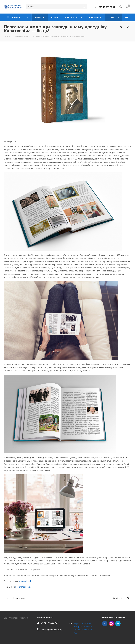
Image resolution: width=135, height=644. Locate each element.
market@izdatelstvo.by (51, 630)
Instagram (111, 624)
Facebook (105, 624)
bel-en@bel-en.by (23, 587)
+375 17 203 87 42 (106, 7)
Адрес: (77, 623)
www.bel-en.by (26, 581)
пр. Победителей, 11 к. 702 (85, 630)
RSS (128, 27)
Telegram (118, 624)
